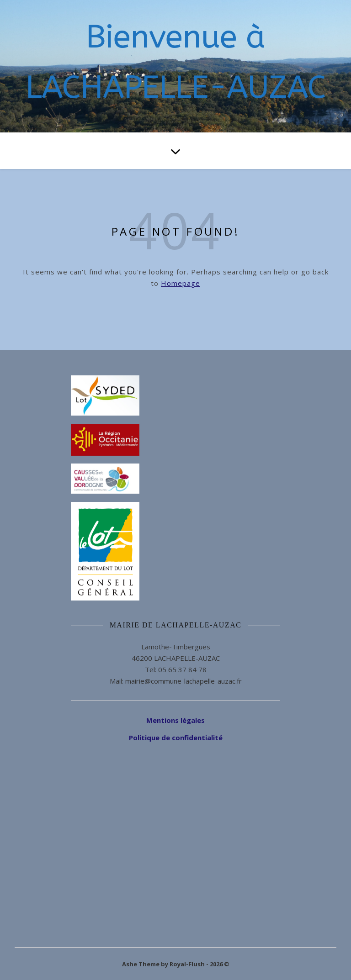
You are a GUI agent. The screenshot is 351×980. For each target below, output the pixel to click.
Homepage (181, 283)
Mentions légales (175, 720)
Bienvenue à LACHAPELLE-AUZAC (176, 62)
